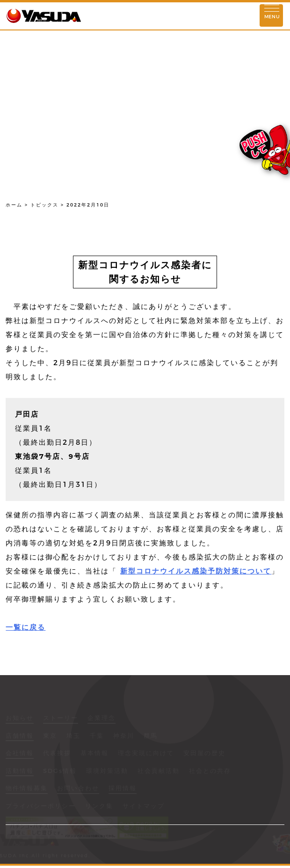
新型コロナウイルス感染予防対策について (196, 571)
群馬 (151, 736)
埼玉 (73, 736)
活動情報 (20, 772)
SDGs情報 (60, 772)
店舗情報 (20, 736)
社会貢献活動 (159, 772)
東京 (50, 736)
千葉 (97, 736)
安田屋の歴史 (204, 754)
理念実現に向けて (146, 754)
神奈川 (124, 736)
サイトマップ (144, 807)
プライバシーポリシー (41, 807)
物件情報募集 (27, 789)
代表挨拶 (57, 754)
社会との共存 (210, 772)
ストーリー (61, 719)
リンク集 (99, 807)
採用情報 (123, 789)
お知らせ (20, 719)
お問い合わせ (78, 789)
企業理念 (101, 719)
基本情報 (94, 754)
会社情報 (20, 754)
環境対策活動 (107, 772)
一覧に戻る (25, 627)
